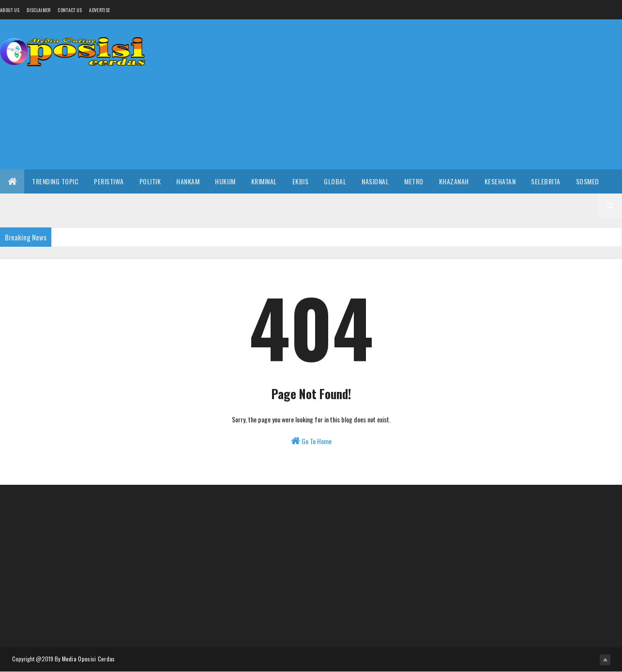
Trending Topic (55, 181)
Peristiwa (109, 181)
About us (10, 10)
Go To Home (311, 441)
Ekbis (301, 181)
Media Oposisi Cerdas (89, 659)
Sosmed (588, 181)
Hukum (225, 181)
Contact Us (70, 10)
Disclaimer (38, 10)
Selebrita (546, 181)
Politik (150, 181)
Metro (414, 181)
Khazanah (454, 181)
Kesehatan (500, 181)
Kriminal (264, 181)
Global (335, 181)
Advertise (99, 10)
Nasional (375, 181)
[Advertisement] (446, 94)
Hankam (188, 181)
